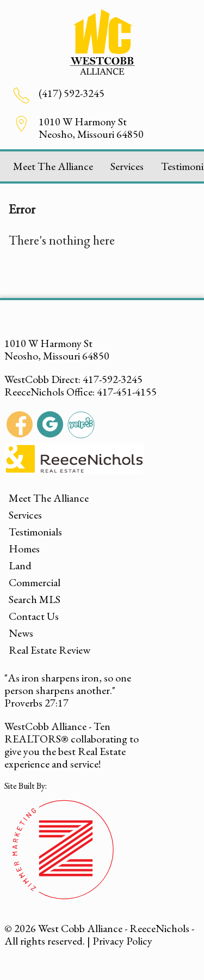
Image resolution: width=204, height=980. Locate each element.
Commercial (35, 582)
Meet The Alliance (53, 166)
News (21, 633)
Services (127, 166)
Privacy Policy (122, 941)
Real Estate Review (50, 650)
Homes (24, 549)
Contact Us (34, 616)
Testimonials (35, 532)
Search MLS (35, 599)
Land (20, 565)
